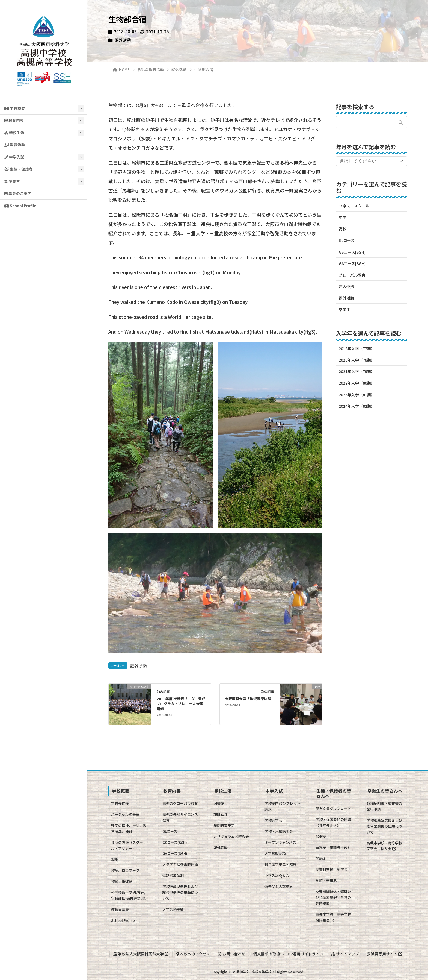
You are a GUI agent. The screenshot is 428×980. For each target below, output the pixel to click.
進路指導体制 (173, 875)
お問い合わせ (232, 954)
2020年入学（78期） (357, 360)
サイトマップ (345, 954)
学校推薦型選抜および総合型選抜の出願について (180, 892)
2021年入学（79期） (357, 371)
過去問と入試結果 (279, 886)
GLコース (347, 240)
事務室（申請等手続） (333, 847)
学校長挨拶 (120, 803)
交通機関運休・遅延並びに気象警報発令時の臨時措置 (333, 897)
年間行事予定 (224, 825)
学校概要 (15, 108)
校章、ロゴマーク (125, 870)
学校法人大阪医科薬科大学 (141, 954)
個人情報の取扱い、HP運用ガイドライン (288, 954)
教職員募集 (120, 909)
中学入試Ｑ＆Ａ (277, 875)
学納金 (321, 859)
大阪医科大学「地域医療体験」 (250, 699)
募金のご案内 (18, 193)
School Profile (20, 206)
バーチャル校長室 (125, 814)
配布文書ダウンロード (333, 809)
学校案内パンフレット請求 (282, 806)
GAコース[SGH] (352, 263)
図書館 (219, 803)
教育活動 (15, 145)
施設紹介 (221, 814)
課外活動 (123, 40)
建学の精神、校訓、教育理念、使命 (129, 828)
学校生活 (14, 133)
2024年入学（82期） (357, 406)
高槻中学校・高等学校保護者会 (333, 917)
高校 (343, 229)
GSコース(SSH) (175, 842)
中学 (343, 217)
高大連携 (346, 286)
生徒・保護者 (19, 169)
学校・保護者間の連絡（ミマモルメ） (333, 822)
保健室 (321, 836)
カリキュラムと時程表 (231, 836)
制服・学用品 (326, 881)
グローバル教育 (352, 275)
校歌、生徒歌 (122, 881)
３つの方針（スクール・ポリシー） (127, 845)
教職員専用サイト (384, 954)
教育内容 (14, 120)
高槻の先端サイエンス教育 (180, 817)
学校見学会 (273, 820)
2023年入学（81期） (357, 395)
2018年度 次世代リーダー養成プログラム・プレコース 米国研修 (181, 704)
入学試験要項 (275, 853)
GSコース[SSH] (352, 252)
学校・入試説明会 (279, 831)
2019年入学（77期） (357, 348)
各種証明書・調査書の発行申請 (384, 806)
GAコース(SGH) (175, 853)
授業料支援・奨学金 (332, 869)
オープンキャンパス (280, 842)
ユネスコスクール (354, 206)
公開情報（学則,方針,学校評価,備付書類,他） (130, 895)
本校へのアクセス (193, 954)
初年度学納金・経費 (280, 864)
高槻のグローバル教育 (180, 803)
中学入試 (14, 157)
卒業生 (12, 181)
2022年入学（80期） (357, 383)
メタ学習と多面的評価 (180, 864)
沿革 (115, 859)
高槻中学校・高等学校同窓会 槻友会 (384, 846)
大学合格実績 (173, 909)
